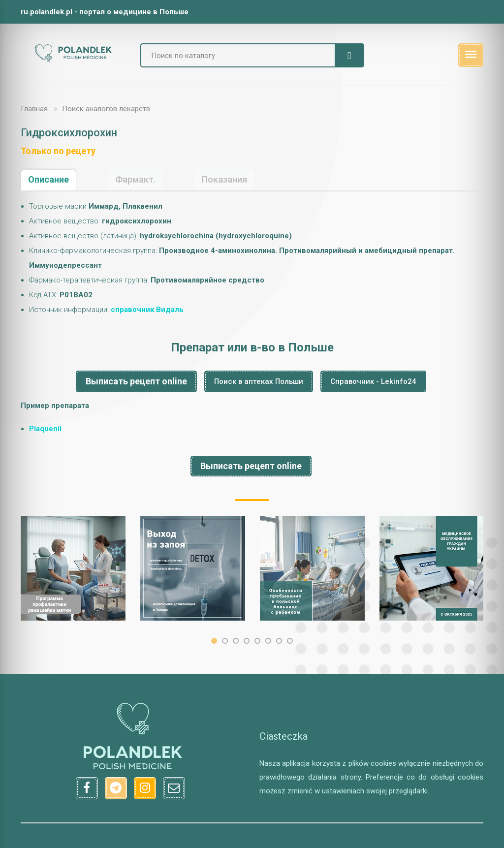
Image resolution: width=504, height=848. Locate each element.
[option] (73, 568)
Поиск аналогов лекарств (106, 109)
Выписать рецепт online (136, 381)
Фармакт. (135, 179)
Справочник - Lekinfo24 (373, 381)
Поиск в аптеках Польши (259, 381)
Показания (224, 179)
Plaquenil (45, 429)
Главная (34, 109)
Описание (48, 179)
